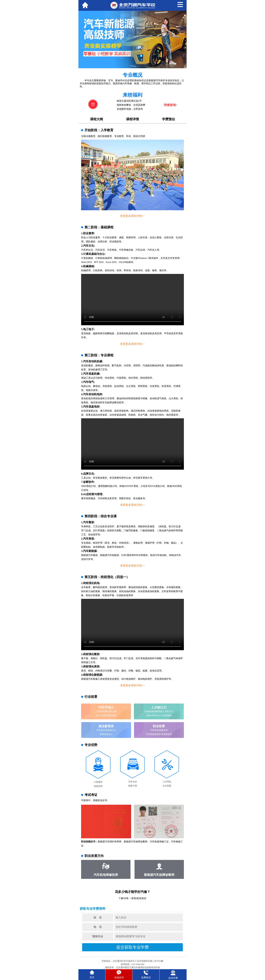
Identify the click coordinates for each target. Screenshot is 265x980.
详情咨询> (171, 105)
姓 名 (98, 917)
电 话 (98, 927)
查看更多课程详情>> (132, 216)
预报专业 (98, 936)
